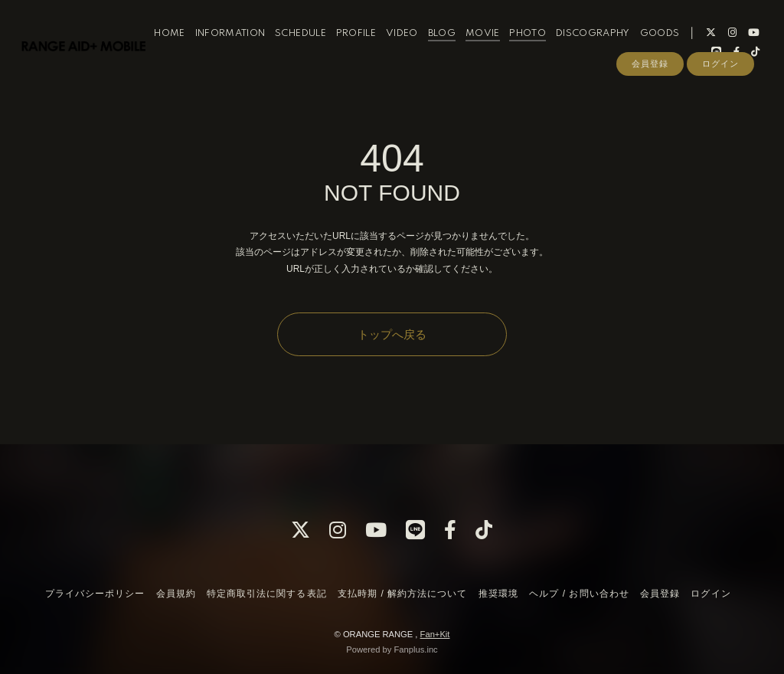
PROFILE (371, 45)
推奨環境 (498, 594)
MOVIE (498, 45)
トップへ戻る (392, 334)
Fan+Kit (435, 634)
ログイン (720, 90)
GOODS (675, 45)
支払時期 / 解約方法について (403, 594)
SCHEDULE (316, 45)
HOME (185, 45)
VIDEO (417, 45)
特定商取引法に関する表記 (266, 594)
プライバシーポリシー (95, 594)
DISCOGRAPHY (608, 45)
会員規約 (176, 594)
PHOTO (544, 45)
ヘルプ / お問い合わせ (579, 594)
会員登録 (650, 90)
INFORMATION (246, 45)
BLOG (457, 45)
